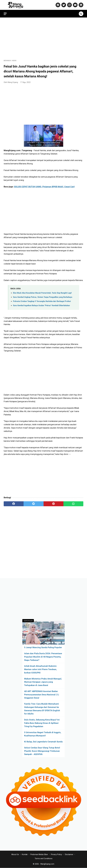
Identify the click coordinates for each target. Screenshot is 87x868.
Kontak (25, 854)
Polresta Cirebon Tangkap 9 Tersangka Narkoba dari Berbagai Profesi (42, 301)
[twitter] (33, 504)
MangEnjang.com (47, 864)
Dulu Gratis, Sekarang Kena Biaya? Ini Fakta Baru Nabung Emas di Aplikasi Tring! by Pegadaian (42, 723)
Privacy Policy (56, 854)
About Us (15, 854)
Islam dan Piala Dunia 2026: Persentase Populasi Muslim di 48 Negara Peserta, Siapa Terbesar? (43, 657)
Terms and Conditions (44, 859)
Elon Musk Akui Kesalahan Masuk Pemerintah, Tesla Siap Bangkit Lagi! (42, 293)
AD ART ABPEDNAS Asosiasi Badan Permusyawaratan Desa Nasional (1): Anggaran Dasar (42, 695)
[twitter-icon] (63, 5)
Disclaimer (69, 854)
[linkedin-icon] (81, 5)
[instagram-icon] (69, 5)
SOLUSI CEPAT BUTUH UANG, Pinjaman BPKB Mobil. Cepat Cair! (44, 187)
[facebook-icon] (58, 5)
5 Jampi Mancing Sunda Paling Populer (43, 647)
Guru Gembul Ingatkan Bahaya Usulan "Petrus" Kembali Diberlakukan (41, 305)
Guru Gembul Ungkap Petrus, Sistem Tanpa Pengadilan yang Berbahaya (43, 297)
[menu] (5, 14)
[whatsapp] (73, 504)
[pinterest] (54, 504)
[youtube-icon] (75, 5)
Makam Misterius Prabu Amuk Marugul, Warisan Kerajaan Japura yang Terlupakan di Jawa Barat (43, 682)
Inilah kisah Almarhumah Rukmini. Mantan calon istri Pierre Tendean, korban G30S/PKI (41, 669)
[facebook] (14, 504)
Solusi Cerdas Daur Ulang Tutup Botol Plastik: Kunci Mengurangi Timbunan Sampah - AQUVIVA (42, 751)
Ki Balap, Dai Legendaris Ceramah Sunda (43, 742)
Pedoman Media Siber (39, 854)
